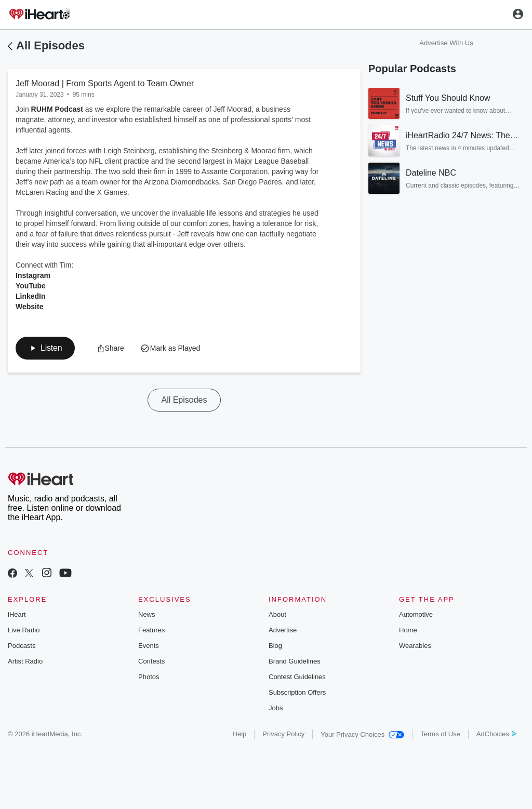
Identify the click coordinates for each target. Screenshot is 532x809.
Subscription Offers (297, 692)
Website (29, 307)
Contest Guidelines (297, 677)
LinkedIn (31, 296)
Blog (275, 646)
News (147, 614)
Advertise (283, 630)
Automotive (416, 614)
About (277, 614)
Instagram (33, 275)
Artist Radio (25, 661)
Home (408, 630)
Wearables (415, 646)
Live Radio (24, 630)
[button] (45, 348)
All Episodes (50, 45)
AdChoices (496, 734)
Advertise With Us (446, 43)
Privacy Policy (283, 734)
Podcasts (22, 646)
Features (151, 630)
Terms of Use (440, 734)
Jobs (276, 708)
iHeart (17, 614)
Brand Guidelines (295, 661)
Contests (151, 661)
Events (149, 646)
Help (240, 734)
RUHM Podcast (57, 109)
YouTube (31, 286)
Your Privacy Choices (362, 734)
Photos (149, 677)
